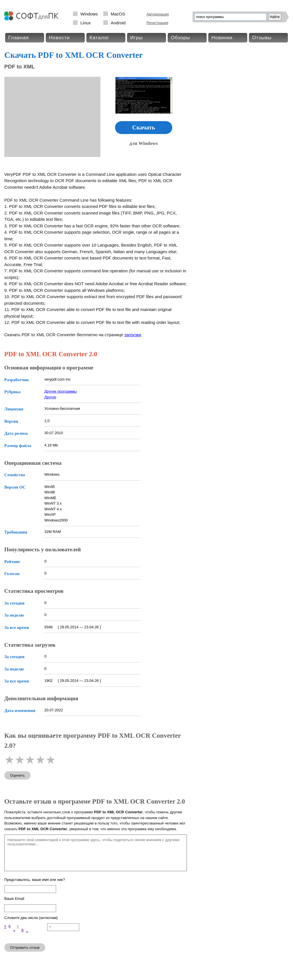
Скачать (144, 127)
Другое (50, 397)
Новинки (222, 38)
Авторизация (158, 14)
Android (118, 23)
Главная (19, 38)
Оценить (17, 775)
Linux (86, 23)
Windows (89, 14)
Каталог (99, 38)
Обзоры (180, 38)
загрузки (133, 335)
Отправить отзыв (25, 947)
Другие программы (61, 391)
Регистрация (157, 23)
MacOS (118, 14)
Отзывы (262, 38)
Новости (59, 38)
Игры (136, 38)
